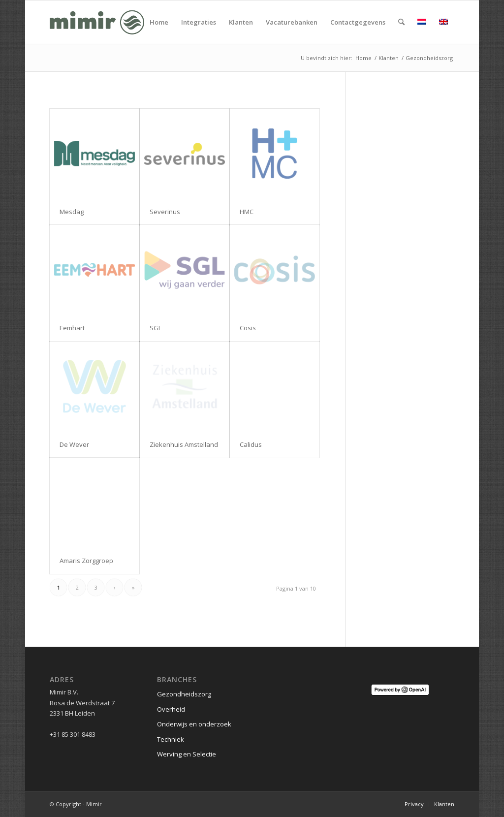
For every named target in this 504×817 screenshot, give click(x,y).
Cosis (248, 328)
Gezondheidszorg (184, 694)
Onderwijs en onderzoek (194, 724)
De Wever (74, 444)
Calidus (251, 444)
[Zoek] (401, 22)
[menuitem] (159, 22)
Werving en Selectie (187, 754)
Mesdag (72, 212)
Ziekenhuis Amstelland (184, 444)
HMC (247, 212)
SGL (156, 328)
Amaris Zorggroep (86, 561)
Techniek (171, 739)
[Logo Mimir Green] (97, 22)
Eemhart (72, 328)
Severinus (165, 212)
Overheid (171, 709)
